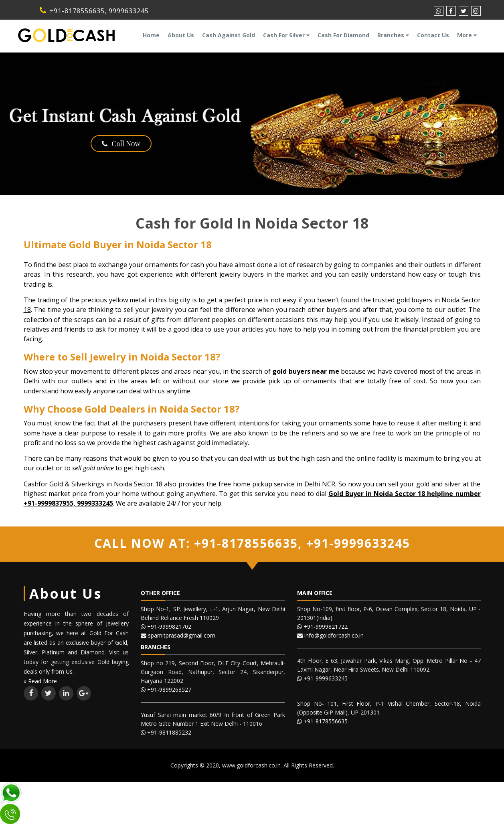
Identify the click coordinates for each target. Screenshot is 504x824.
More (467, 35)
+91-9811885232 (169, 732)
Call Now (121, 144)
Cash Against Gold (229, 35)
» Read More (40, 681)
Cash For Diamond (343, 35)
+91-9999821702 (169, 627)
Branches (393, 35)
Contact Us (433, 35)
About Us (181, 35)
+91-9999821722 (326, 627)
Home (151, 35)
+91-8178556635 (72, 11)
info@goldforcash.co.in (334, 635)
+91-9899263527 (169, 689)
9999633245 (129, 11)
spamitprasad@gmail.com (182, 635)
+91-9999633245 (356, 543)
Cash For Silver (286, 35)
